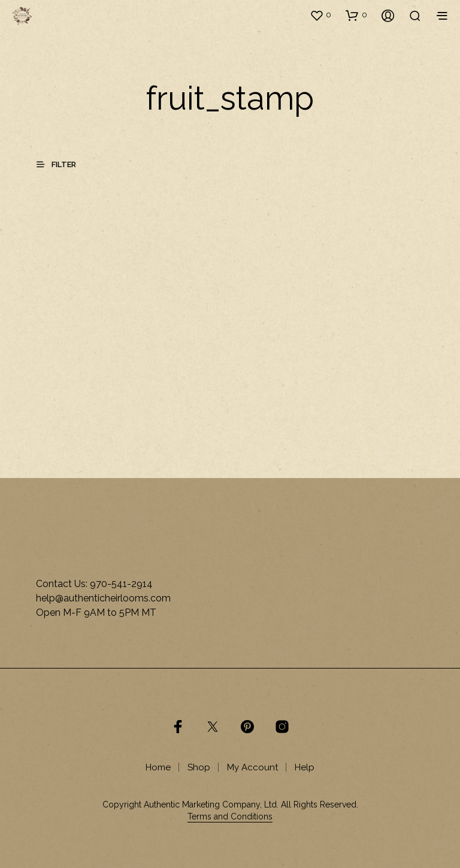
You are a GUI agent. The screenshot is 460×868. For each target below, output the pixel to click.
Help (305, 767)
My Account (252, 767)
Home (158, 767)
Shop (199, 767)
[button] (320, 15)
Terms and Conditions (230, 817)
